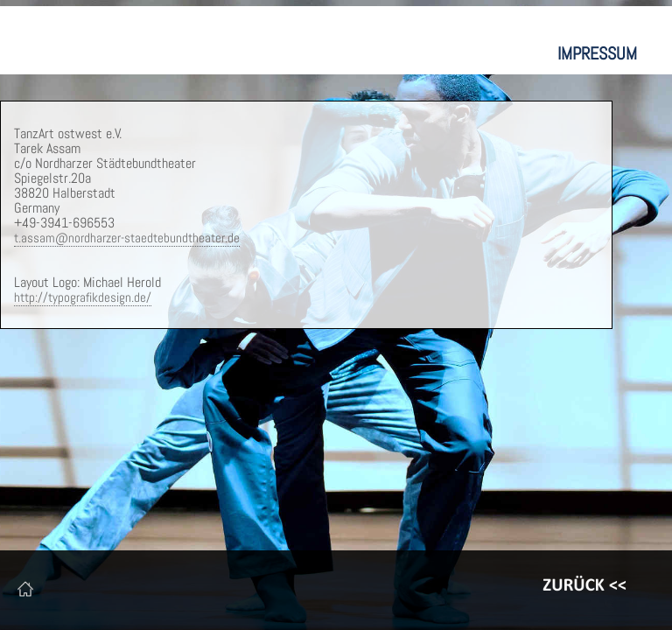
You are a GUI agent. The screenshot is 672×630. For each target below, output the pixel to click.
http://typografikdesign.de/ (83, 297)
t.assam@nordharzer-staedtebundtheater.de (127, 238)
